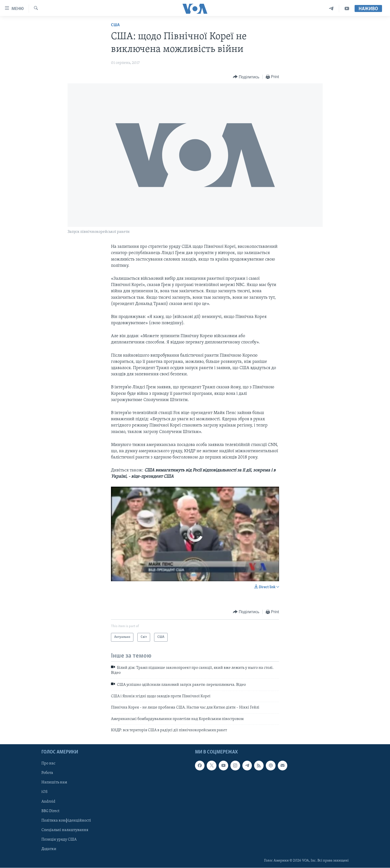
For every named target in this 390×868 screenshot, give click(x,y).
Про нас (48, 764)
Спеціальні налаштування (65, 830)
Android (48, 802)
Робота (47, 773)
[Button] (246, 77)
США (115, 25)
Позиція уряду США (59, 840)
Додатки (49, 849)
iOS (45, 792)
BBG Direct (50, 811)
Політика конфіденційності (66, 821)
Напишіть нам (54, 783)
